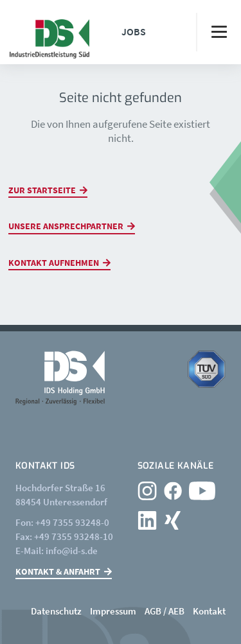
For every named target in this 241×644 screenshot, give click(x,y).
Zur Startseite (42, 190)
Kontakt (209, 611)
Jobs (134, 31)
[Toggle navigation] (219, 32)
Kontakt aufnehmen (54, 263)
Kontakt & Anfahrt (58, 571)
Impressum (113, 611)
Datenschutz (56, 611)
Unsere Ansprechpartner (66, 226)
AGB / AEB (165, 611)
